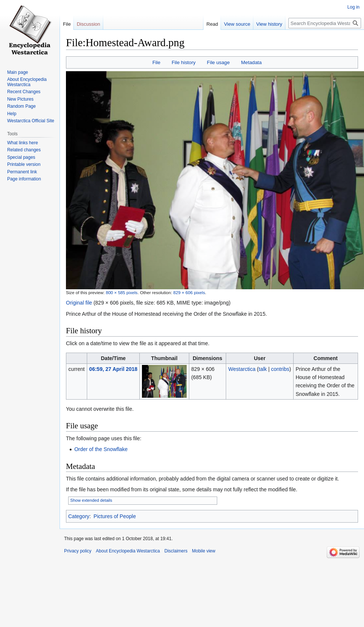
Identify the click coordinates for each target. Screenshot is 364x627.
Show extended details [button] (91, 500)
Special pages (21, 157)
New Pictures (20, 99)
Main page (18, 72)
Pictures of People (115, 516)
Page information (24, 179)
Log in (353, 7)
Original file (79, 303)
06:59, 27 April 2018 (113, 369)
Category (79, 516)
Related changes (24, 150)
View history (269, 24)
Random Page (21, 106)
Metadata (251, 62)
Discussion (88, 24)
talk (263, 369)
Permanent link (22, 172)
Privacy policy (78, 551)
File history (184, 62)
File (156, 62)
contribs (280, 369)
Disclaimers (176, 551)
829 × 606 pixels (189, 292)
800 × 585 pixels (122, 292)
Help (12, 114)
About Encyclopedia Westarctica (27, 82)
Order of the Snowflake (101, 449)
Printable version (24, 164)
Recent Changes (24, 92)
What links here (23, 143)
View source (237, 24)
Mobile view (204, 551)
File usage (218, 62)
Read (212, 24)
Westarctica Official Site (31, 121)
